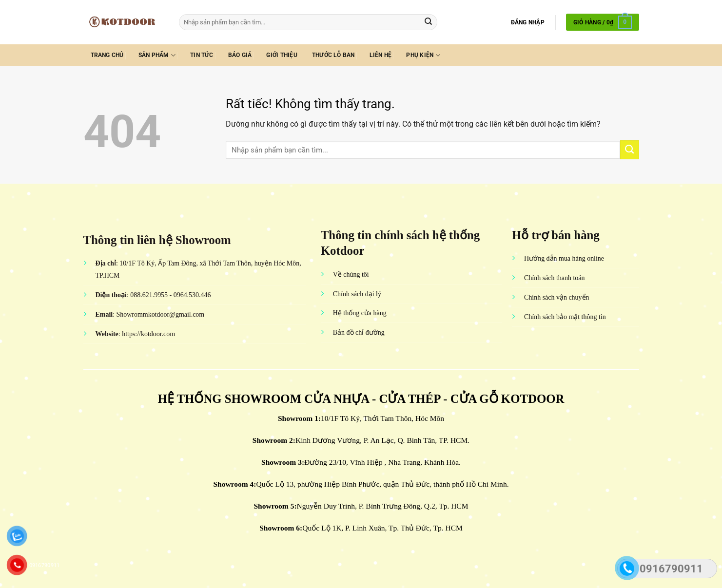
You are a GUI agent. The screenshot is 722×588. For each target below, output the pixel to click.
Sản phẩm (157, 55)
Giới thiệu (282, 55)
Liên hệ (381, 55)
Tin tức (202, 55)
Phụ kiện (423, 55)
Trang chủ (107, 55)
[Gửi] (429, 22)
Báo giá (240, 55)
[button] (528, 22)
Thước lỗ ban (333, 55)
